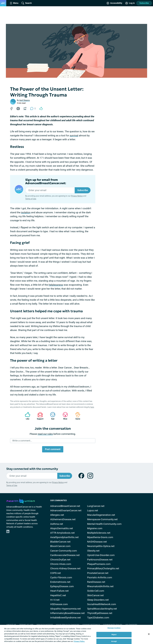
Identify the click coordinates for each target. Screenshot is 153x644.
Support (39, 416)
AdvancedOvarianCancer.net (66, 510)
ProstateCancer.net (98, 573)
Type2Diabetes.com (98, 618)
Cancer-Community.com (64, 551)
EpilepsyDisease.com (62, 586)
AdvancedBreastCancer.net (65, 506)
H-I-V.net (55, 600)
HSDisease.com (59, 604)
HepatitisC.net (58, 595)
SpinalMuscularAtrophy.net (102, 609)
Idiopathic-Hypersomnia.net (65, 609)
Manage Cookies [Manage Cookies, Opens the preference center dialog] (114, 628)
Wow (64, 416)
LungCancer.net (96, 506)
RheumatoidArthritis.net (100, 586)
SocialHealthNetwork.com (102, 604)
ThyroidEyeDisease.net (100, 613)
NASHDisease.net (97, 542)
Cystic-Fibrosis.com (61, 577)
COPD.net (56, 573)
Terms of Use (31, 199)
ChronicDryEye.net (60, 560)
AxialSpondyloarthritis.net (64, 537)
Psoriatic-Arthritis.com (100, 577)
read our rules (45, 434)
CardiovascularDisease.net (65, 555)
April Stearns (25, 100)
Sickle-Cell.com (96, 591)
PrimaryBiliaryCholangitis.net (103, 568)
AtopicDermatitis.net (62, 528)
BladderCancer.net (60, 542)
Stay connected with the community (32, 469)
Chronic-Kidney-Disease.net (65, 568)
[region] (76, 634)
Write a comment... (22, 441)
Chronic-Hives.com (61, 564)
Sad (51, 416)
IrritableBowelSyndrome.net (65, 618)
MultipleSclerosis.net (99, 533)
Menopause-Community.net (102, 519)
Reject (114, 635)
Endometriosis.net (60, 582)
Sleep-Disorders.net (98, 600)
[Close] (149, 634)
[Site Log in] (130, 3)
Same (76, 416)
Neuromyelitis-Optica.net (101, 546)
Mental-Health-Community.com (104, 524)
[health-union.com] (21, 501)
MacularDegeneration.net (101, 515)
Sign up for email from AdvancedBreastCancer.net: (46, 182)
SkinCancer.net (95, 595)
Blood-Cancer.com (60, 546)
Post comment (53, 449)
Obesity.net (93, 551)
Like (26, 416)
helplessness (56, 285)
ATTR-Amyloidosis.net (62, 533)
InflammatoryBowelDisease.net (67, 613)
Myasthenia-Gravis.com (100, 537)
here (92, 407)
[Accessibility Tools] (114, 3)
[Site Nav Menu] (14, 3)
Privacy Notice (77, 196)
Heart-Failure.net (59, 591)
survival (74, 135)
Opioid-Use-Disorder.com (101, 555)
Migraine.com (95, 528)
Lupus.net (93, 510)
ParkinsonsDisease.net (100, 560)
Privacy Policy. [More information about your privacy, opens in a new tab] (79, 641)
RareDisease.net (96, 582)
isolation (26, 212)
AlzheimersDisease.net (63, 519)
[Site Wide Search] (27, 3)
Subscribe (144, 3)
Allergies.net (57, 515)
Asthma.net (57, 524)
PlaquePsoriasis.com (99, 564)
